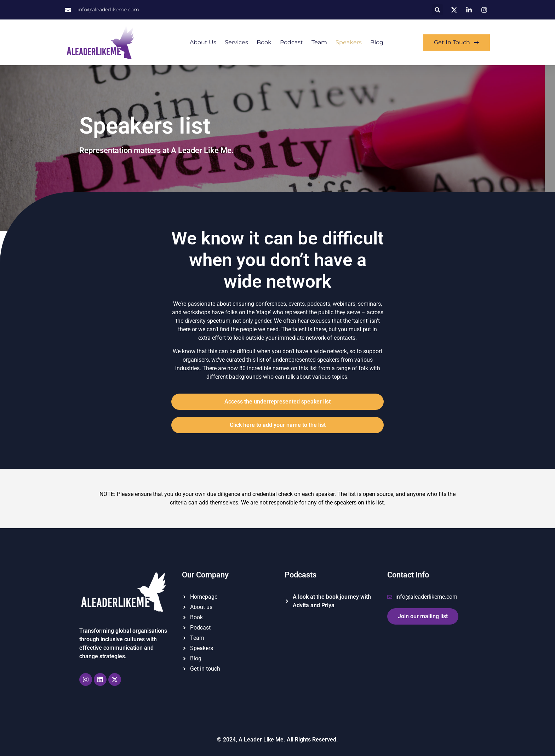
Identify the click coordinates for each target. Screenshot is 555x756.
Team (319, 42)
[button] (438, 10)
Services (236, 42)
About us (203, 42)
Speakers (349, 42)
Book (264, 42)
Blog (377, 42)
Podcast (291, 42)
